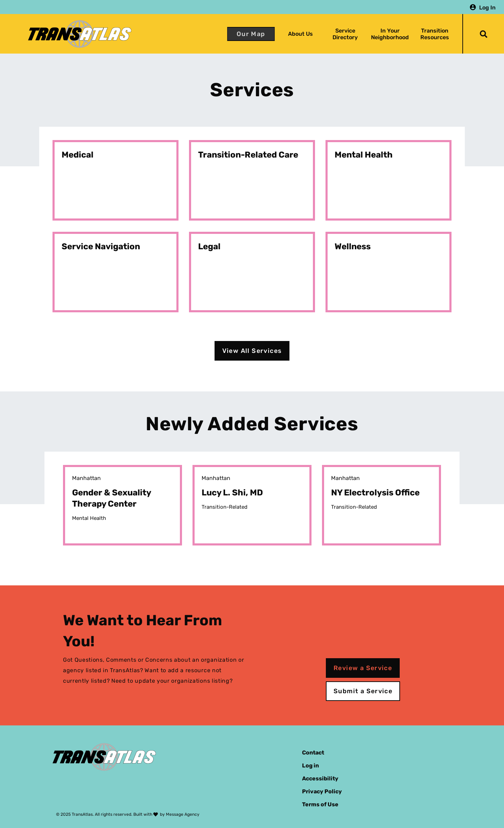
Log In (487, 7)
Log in (310, 766)
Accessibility (320, 778)
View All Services (252, 351)
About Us (300, 34)
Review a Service (363, 668)
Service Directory (345, 34)
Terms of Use (320, 804)
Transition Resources (435, 34)
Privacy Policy (322, 791)
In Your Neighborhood (390, 34)
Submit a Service (363, 691)
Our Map (251, 34)
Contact (313, 753)
